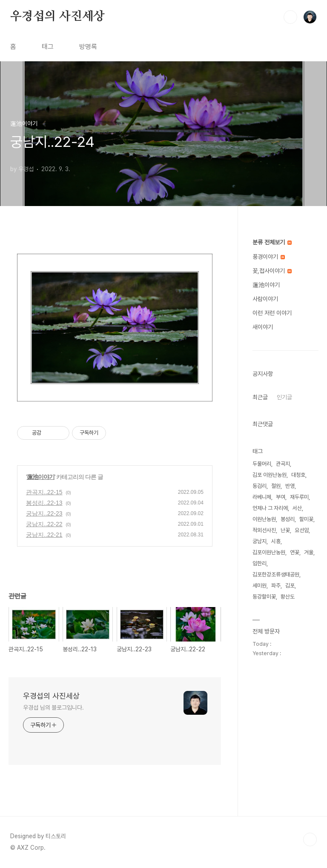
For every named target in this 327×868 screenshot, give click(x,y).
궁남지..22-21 (44, 535)
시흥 (276, 541)
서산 (297, 508)
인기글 (284, 397)
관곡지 (283, 464)
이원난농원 (264, 519)
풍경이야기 (269, 257)
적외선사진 (264, 530)
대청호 (298, 475)
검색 (290, 17)
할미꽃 (306, 519)
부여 (281, 497)
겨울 (309, 552)
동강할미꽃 (264, 597)
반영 (290, 486)
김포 (290, 586)
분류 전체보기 (272, 242)
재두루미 (299, 497)
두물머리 (262, 464)
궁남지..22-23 (44, 513)
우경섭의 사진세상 (57, 17)
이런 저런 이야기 (272, 313)
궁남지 (260, 541)
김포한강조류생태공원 (276, 574)
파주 (276, 586)
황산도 (288, 597)
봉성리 (288, 519)
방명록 (88, 47)
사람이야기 (265, 299)
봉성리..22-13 (44, 503)
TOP (310, 839)
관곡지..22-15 (44, 492)
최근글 (260, 397)
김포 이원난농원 (270, 475)
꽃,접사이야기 (272, 271)
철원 (276, 486)
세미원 (260, 586)
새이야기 (263, 327)
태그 (48, 47)
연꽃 (295, 552)
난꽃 (285, 530)
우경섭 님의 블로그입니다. (53, 708)
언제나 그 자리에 (270, 508)
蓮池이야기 (41, 477)
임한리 (260, 563)
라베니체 (262, 497)
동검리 (260, 486)
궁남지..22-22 (44, 524)
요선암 (302, 530)
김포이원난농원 (269, 552)
